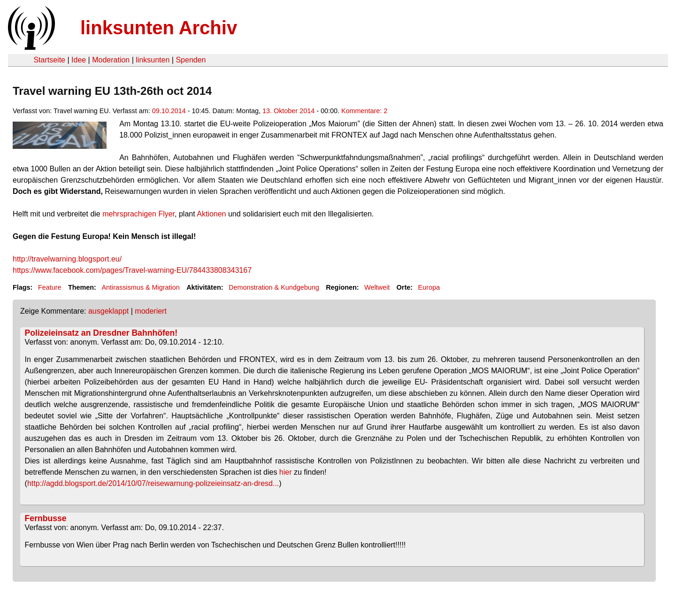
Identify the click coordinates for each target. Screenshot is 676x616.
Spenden (191, 60)
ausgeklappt (108, 311)
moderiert (151, 311)
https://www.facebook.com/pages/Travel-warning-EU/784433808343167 (132, 270)
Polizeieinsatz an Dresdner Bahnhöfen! (101, 333)
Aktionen (211, 214)
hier (286, 472)
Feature (50, 287)
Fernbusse (46, 518)
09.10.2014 (169, 111)
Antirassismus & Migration (140, 287)
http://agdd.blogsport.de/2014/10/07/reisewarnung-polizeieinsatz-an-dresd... (153, 483)
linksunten (153, 60)
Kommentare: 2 (364, 111)
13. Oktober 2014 (288, 111)
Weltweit (377, 287)
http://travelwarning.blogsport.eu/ (67, 259)
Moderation (111, 60)
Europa (429, 287)
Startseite (49, 60)
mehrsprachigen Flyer (138, 214)
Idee (79, 60)
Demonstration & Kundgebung (274, 287)
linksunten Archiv (159, 28)
